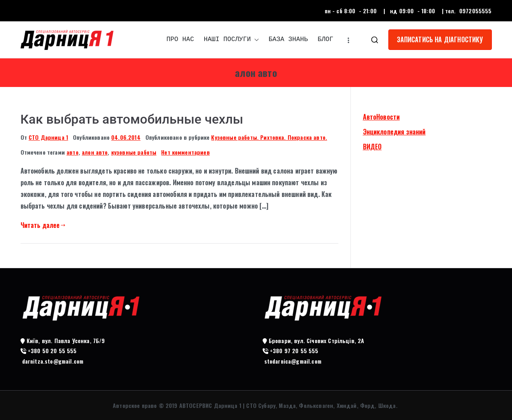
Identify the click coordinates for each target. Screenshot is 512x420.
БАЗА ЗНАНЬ (288, 39)
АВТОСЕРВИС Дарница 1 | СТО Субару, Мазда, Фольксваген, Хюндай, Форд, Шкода (288, 405)
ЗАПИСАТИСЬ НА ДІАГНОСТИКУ (440, 39)
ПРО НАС (180, 39)
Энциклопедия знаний (394, 132)
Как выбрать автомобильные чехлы (132, 119)
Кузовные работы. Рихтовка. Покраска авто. (269, 137)
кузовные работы (134, 152)
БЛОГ (325, 39)
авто (73, 152)
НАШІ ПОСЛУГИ (231, 40)
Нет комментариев (186, 152)
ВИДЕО (372, 147)
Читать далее (43, 225)
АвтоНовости (381, 117)
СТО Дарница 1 (48, 137)
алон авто (95, 152)
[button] (255, 40)
